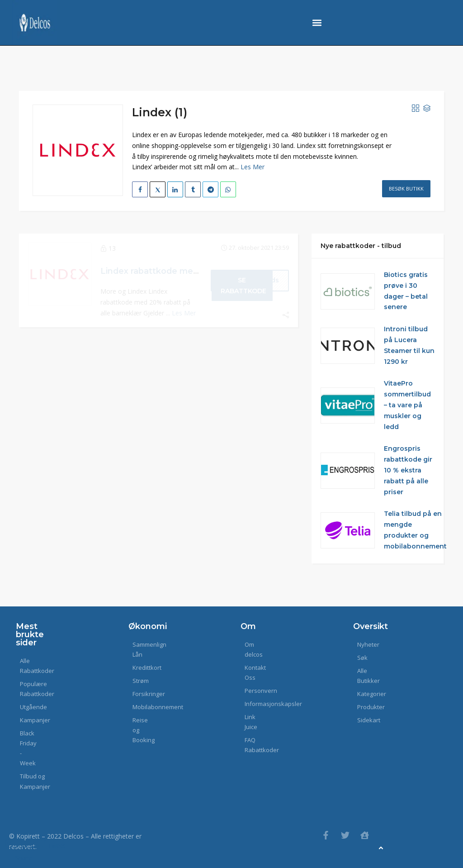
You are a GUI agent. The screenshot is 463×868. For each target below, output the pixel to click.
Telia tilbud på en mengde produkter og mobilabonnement (415, 530)
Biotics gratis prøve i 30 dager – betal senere (406, 291)
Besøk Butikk (406, 188)
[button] (317, 23)
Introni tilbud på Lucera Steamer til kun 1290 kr (409, 345)
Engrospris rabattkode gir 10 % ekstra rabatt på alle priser (408, 470)
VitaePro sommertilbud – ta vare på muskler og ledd (407, 405)
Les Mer (253, 167)
